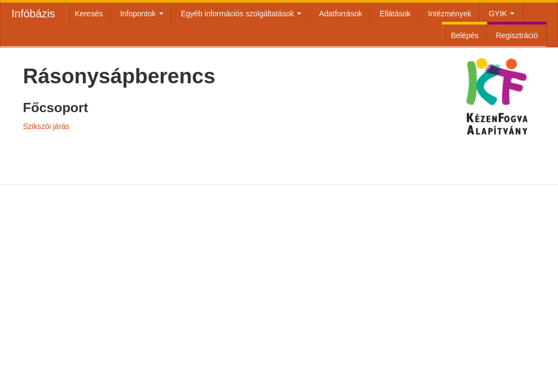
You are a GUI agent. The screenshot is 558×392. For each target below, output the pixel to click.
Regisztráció (517, 35)
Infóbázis (33, 14)
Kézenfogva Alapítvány (497, 133)
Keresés (89, 14)
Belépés (465, 35)
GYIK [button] (502, 14)
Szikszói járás (46, 126)
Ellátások (395, 14)
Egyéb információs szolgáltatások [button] (241, 14)
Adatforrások (340, 14)
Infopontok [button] (141, 14)
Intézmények (450, 14)
